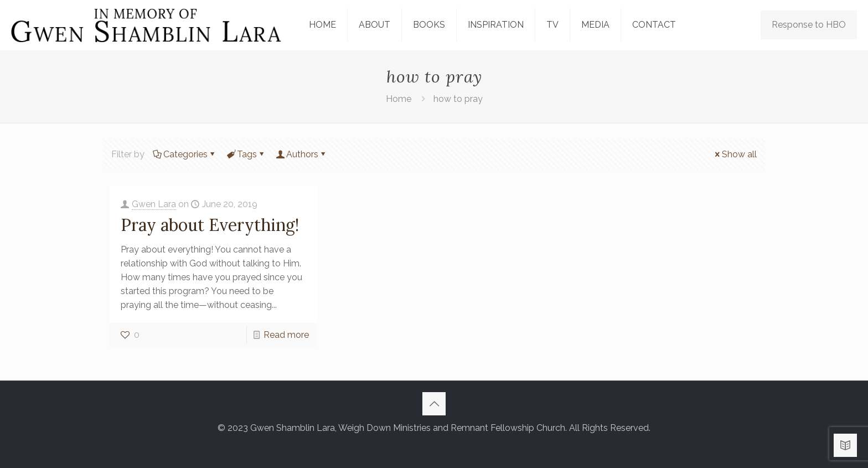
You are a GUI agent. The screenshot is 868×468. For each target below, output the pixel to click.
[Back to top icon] (434, 404)
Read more (286, 335)
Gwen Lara (154, 204)
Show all (735, 154)
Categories (185, 154)
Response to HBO (809, 25)
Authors (301, 154)
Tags (246, 154)
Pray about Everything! (210, 225)
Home (399, 99)
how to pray (458, 99)
